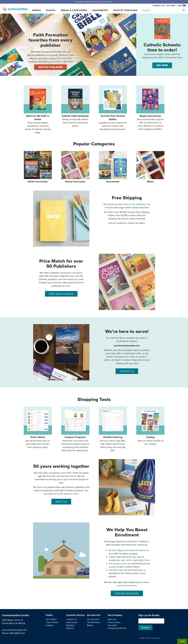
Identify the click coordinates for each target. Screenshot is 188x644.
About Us (112, 619)
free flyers (114, 570)
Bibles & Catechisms (74, 10)
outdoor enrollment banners (133, 584)
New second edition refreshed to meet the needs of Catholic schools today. (38, 110)
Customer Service (76, 615)
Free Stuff (112, 625)
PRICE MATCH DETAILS (61, 294)
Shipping (70, 625)
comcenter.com (15, 8)
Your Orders (51, 619)
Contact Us (158, 6)
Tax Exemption (94, 622)
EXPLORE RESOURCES (127, 593)
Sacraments (100, 10)
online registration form (138, 560)
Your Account (93, 619)
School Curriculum (75, 167)
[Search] (164, 10)
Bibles (150, 167)
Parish (36, 10)
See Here (162, 65)
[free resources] (61, 550)
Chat (182, 641)
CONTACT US (127, 371)
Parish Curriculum (38, 167)
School (51, 10)
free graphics (115, 563)
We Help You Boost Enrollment (127, 532)
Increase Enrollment (117, 628)
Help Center (72, 622)
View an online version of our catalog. (150, 426)
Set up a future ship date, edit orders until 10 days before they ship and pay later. (113, 429)
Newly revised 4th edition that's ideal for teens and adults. (75, 106)
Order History (52, 622)
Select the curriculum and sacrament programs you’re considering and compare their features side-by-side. (75, 429)
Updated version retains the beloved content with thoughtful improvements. (113, 108)
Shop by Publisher (125, 10)
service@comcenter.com (15, 630)
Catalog (49, 625)
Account (171, 6)
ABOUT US (61, 502)
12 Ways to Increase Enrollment (130, 550)
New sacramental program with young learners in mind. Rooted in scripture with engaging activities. (150, 108)
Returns (70, 628)
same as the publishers (134, 204)
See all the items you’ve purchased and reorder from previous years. (38, 428)
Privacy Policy (114, 622)
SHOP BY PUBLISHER (51, 67)
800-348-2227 (17, 633)
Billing (90, 625)
